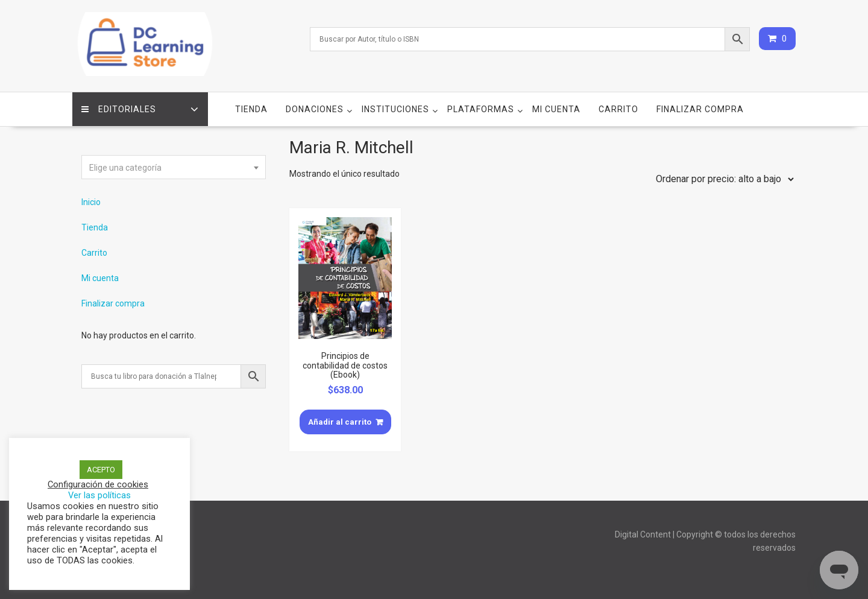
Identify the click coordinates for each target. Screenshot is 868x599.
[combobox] (174, 167)
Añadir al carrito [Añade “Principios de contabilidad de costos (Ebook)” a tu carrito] (340, 422)
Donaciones (315, 109)
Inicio (91, 202)
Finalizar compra (700, 109)
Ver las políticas (99, 495)
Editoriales (119, 109)
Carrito (618, 109)
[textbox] (174, 168)
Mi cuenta (556, 109)
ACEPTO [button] (101, 470)
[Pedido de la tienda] (722, 179)
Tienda (251, 109)
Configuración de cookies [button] (98, 484)
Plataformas (481, 109)
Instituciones (395, 109)
